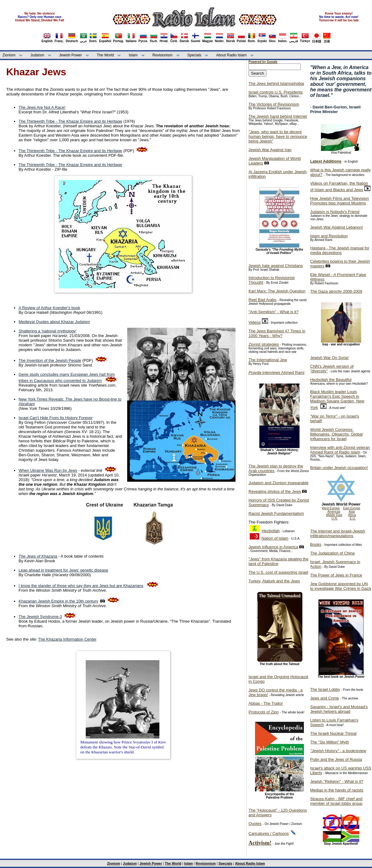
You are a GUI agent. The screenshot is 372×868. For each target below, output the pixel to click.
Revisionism (163, 55)
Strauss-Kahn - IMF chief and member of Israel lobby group (336, 801)
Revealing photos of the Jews (275, 491)
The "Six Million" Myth (330, 742)
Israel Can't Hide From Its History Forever (56, 418)
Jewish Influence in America (273, 547)
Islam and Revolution (329, 236)
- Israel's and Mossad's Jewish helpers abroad (339, 709)
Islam (133, 55)
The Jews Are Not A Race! (42, 107)
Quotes (255, 824)
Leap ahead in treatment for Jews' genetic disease (63, 570)
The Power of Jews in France (336, 575)
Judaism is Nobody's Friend (335, 212)
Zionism (9, 55)
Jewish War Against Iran (270, 150)
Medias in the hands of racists (337, 790)
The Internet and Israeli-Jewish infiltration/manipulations (338, 533)
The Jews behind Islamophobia (276, 83)
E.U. (353, 518)
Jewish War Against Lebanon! (337, 227)
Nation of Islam (275, 538)
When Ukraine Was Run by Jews (48, 470)
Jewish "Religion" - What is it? (337, 781)
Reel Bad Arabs (262, 300)
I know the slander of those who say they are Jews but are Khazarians (81, 586)
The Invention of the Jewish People (50, 360)
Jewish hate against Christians (276, 266)
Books (316, 544)
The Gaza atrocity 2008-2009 (336, 291)
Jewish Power (71, 55)
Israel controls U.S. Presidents (276, 92)
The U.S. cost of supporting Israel (278, 572)
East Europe (352, 508)
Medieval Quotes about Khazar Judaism (54, 322)
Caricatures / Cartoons (269, 833)
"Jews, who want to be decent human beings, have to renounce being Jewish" (278, 136)
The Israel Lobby (325, 689)
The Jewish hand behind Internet (278, 116)
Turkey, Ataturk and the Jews (274, 581)
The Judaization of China (332, 553)
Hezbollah (271, 531)
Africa (352, 515)
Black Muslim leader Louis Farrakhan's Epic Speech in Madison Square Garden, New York (337, 400)
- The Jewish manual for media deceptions (340, 250)
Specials (194, 55)
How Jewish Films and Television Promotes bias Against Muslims (340, 201)
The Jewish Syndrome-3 (40, 617)
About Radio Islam (231, 55)
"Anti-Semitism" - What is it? (274, 312)
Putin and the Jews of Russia (336, 759)
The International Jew (268, 360)
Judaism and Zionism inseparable (279, 483)
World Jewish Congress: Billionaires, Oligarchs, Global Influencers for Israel (336, 434)
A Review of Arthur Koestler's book (49, 308)
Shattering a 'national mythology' (48, 331)
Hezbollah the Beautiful (331, 380)
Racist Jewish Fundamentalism (276, 513)
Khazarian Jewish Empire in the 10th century (58, 601)
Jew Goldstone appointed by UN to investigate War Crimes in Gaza (341, 586)
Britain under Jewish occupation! (339, 468)
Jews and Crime (324, 698)
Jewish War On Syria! (329, 358)
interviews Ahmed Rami (277, 373)
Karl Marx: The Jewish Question (277, 291)
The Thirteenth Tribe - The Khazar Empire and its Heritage (70, 121)
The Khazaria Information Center (67, 639)
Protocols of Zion (264, 712)
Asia (352, 512)
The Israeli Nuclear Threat (333, 733)
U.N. (335, 518)
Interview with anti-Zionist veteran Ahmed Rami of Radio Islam (340, 450)
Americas (334, 512)
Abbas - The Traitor (266, 703)
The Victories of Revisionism (274, 104)
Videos (255, 322)
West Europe (331, 508)
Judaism (37, 55)
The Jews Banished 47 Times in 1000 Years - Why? (277, 333)
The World (105, 55)
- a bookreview (338, 751)
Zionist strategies (264, 344)
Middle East (334, 515)
